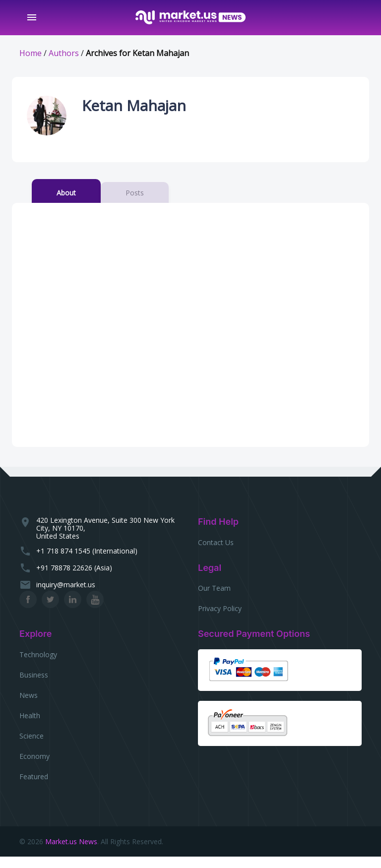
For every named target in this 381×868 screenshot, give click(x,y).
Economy (34, 756)
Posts (135, 193)
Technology (38, 654)
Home (31, 53)
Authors (64, 53)
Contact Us (216, 542)
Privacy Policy (220, 608)
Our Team (214, 588)
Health (30, 715)
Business (34, 675)
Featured (34, 776)
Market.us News (71, 841)
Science (32, 736)
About (66, 193)
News (29, 695)
